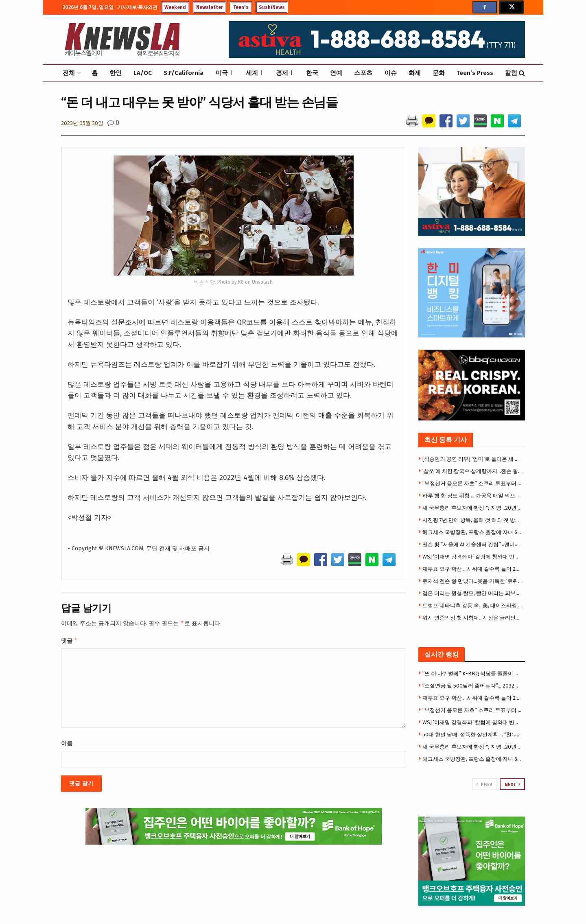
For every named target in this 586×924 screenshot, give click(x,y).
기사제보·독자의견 (137, 7)
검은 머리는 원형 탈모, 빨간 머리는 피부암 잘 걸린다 (473, 593)
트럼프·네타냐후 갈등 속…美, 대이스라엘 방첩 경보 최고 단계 (473, 605)
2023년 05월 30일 (82, 123)
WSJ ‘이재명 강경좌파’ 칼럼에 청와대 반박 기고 (473, 557)
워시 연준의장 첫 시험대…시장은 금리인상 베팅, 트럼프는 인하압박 (473, 618)
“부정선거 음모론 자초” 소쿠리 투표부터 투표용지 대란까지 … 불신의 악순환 (473, 483)
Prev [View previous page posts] (484, 784)
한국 (312, 73)
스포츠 (363, 73)
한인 (116, 73)
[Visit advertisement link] (472, 861)
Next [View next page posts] (513, 784)
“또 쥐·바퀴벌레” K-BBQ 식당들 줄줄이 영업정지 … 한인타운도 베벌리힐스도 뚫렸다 (473, 673)
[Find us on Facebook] (485, 7)
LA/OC (143, 73)
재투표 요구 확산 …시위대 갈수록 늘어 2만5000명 (473, 569)
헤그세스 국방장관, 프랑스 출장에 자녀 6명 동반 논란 (473, 532)
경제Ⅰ (285, 73)
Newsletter (210, 7)
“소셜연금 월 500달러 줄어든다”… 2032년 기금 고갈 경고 (473, 686)
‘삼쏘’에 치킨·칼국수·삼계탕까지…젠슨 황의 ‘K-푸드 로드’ (473, 471)
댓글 (69, 642)
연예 (336, 73)
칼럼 (511, 73)
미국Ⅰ (225, 73)
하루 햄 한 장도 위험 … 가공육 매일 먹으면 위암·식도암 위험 (473, 496)
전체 (69, 73)
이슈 (391, 73)
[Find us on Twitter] (511, 7)
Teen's (241, 7)
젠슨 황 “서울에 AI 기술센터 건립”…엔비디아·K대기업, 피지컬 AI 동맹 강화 (473, 544)
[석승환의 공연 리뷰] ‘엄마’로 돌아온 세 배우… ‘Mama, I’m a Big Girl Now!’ (473, 459)
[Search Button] (522, 73)
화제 (415, 73)
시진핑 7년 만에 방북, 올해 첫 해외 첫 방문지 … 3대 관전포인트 (473, 520)
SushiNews (272, 7)
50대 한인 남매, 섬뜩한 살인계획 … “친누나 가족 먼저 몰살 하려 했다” (473, 735)
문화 (439, 73)
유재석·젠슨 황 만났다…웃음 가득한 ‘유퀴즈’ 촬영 (473, 581)
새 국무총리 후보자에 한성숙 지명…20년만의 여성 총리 (473, 508)
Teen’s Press (475, 73)
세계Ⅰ (255, 73)
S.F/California (184, 73)
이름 (67, 745)
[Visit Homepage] (122, 39)
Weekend (175, 7)
